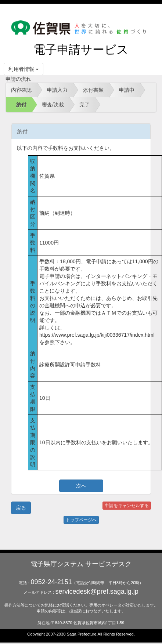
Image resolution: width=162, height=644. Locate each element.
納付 (21, 105)
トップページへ (81, 520)
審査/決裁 (53, 105)
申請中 (127, 90)
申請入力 (57, 90)
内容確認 (21, 90)
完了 (84, 105)
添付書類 (93, 90)
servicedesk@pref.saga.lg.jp (97, 591)
